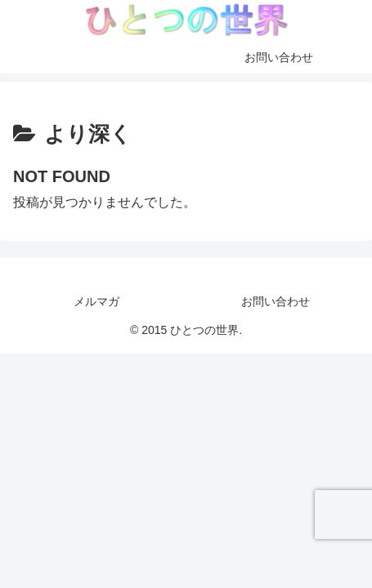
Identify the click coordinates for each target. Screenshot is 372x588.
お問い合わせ (276, 301)
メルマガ (96, 301)
